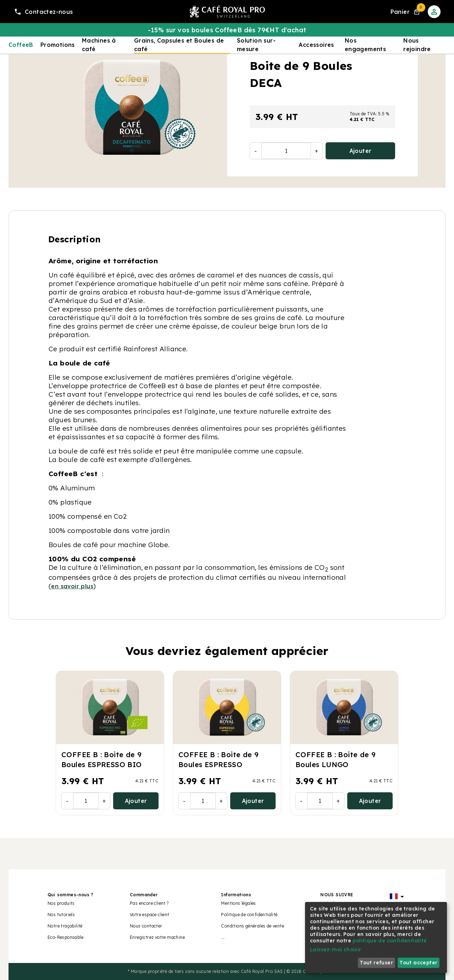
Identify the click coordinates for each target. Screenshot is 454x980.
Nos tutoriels (61, 915)
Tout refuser (376, 963)
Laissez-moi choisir (336, 949)
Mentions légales (238, 903)
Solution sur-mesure (256, 45)
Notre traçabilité (65, 926)
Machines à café (99, 45)
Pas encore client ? (149, 903)
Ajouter (361, 151)
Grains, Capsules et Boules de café (179, 45)
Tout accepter (418, 963)
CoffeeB (21, 45)
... (223, 937)
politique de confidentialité (390, 941)
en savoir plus (72, 586)
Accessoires (316, 45)
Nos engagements (365, 45)
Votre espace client (150, 915)
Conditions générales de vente (253, 926)
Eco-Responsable (65, 937)
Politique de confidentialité (249, 915)
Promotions (58, 45)
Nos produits (61, 903)
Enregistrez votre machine (157, 937)
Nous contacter (146, 926)
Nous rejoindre (417, 45)
